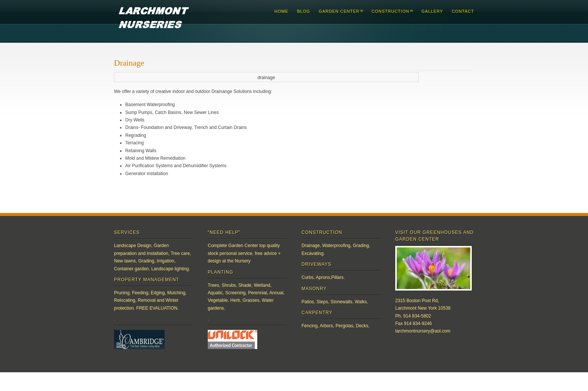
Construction (392, 11)
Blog (304, 11)
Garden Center (341, 11)
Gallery (432, 11)
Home (281, 11)
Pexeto (247, 381)
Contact (463, 11)
